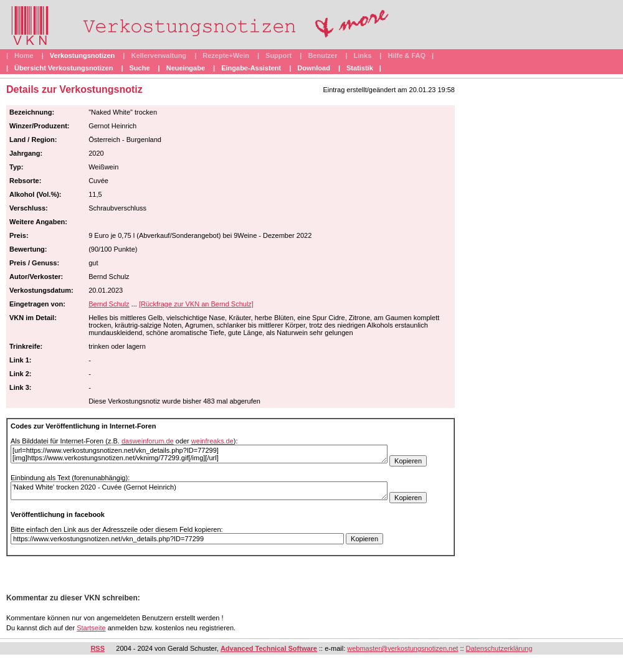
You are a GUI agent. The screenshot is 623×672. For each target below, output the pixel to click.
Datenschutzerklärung (499, 648)
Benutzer (322, 55)
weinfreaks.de (212, 441)
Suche (140, 68)
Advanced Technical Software (269, 648)
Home (24, 55)
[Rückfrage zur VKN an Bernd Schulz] (196, 304)
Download (314, 68)
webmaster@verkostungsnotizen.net (402, 648)
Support (278, 55)
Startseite (91, 628)
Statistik (360, 68)
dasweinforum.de (148, 441)
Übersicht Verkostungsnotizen (64, 68)
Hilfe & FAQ (407, 55)
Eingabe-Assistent (251, 68)
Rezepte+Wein (226, 55)
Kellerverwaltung (159, 55)
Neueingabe (186, 68)
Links (363, 55)
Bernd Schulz (109, 304)
